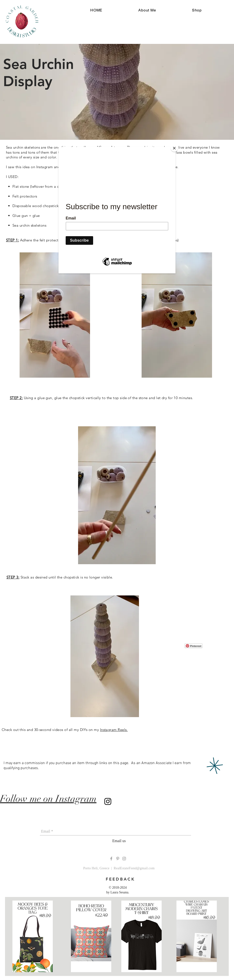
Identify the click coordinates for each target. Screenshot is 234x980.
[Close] (174, 148)
